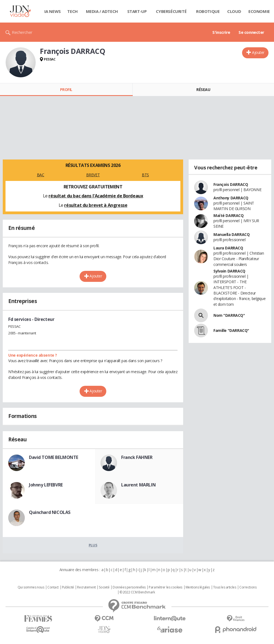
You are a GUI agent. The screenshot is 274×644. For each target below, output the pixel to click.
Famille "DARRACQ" (231, 330)
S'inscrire (221, 32)
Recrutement (86, 587)
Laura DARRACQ (228, 248)
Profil (66, 90)
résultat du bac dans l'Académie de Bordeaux (96, 196)
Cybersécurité (171, 11)
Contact (53, 587)
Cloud (234, 11)
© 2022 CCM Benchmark (137, 592)
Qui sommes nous (31, 587)
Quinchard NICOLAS (50, 512)
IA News (53, 11)
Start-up (137, 11)
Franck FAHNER (137, 457)
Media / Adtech (102, 11)
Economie (259, 11)
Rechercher (22, 32)
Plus (93, 545)
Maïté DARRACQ (229, 215)
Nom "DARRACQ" (229, 315)
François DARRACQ (231, 184)
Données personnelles (129, 587)
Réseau (203, 90)
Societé (104, 587)
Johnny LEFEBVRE (46, 485)
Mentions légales (198, 587)
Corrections (248, 587)
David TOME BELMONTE (54, 457)
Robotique (208, 11)
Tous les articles (225, 587)
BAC (41, 175)
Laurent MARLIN (138, 485)
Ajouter (258, 52)
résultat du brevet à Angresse (96, 205)
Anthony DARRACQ (231, 198)
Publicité (68, 587)
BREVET (93, 175)
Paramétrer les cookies (166, 587)
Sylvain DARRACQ (229, 271)
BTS (145, 175)
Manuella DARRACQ (231, 234)
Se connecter (251, 32)
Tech (72, 11)
